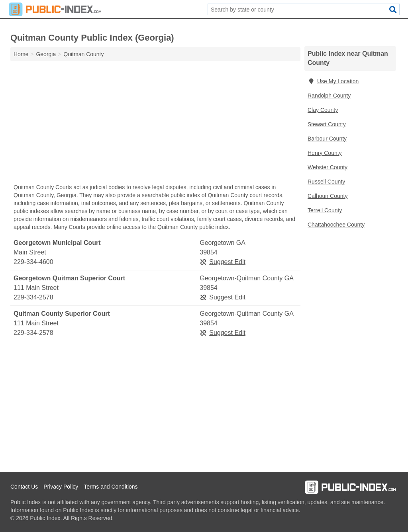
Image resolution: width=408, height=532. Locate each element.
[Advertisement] (155, 124)
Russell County (326, 182)
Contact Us (24, 487)
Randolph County (329, 96)
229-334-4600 (33, 262)
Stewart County (327, 124)
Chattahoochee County (336, 225)
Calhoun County (328, 196)
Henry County (325, 153)
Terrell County (325, 210)
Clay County (323, 110)
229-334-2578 (33, 297)
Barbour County (327, 139)
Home (21, 54)
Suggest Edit (223, 262)
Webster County (328, 167)
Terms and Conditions (111, 487)
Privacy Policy (61, 487)
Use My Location (333, 81)
